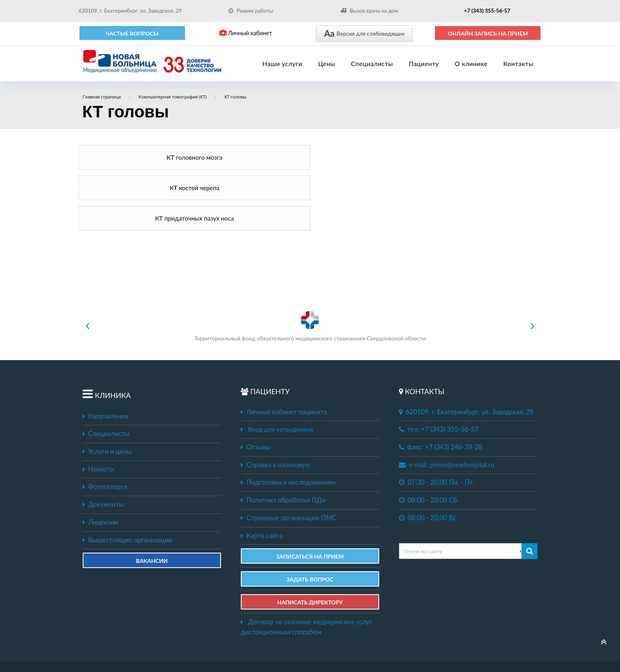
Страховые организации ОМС (289, 457)
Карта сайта (262, 475)
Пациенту (424, 63)
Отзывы (256, 386)
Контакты (518, 63)
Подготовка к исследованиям (288, 421)
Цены (327, 63)
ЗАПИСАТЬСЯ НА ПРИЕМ (310, 496)
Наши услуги (283, 63)
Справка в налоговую (276, 404)
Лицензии (100, 461)
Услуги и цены (107, 391)
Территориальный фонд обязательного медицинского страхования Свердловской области (310, 265)
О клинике (471, 63)
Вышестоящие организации (128, 479)
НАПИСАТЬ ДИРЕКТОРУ (310, 541)
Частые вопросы (132, 33)
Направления (105, 355)
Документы (103, 444)
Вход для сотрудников (281, 368)
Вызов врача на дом (369, 11)
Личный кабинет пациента (284, 351)
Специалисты (372, 63)
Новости (98, 408)
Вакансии (152, 500)
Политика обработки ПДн (283, 439)
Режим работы (251, 11)
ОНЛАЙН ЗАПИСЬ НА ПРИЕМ (488, 33)
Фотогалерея (105, 426)
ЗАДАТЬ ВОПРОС (310, 518)
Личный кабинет (246, 33)
